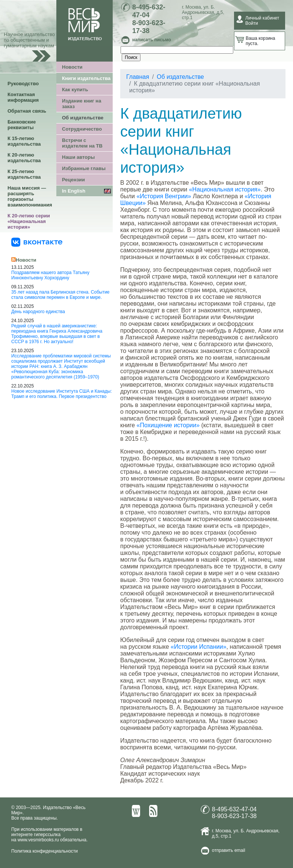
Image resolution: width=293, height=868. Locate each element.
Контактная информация (23, 97)
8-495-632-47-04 (149, 11)
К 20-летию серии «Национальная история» (29, 221)
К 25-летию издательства (24, 174)
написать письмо (152, 40)
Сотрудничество (82, 129)
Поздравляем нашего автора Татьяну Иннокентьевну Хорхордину (50, 275)
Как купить (75, 90)
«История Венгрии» (164, 196)
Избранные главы (84, 168)
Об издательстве (83, 118)
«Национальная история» (225, 189)
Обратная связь (27, 111)
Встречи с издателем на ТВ (82, 143)
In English (74, 191)
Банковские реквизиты (22, 125)
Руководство (23, 84)
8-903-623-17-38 (149, 27)
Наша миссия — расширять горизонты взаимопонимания (30, 196)
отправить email (229, 850)
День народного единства (38, 312)
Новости (72, 67)
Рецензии (73, 180)
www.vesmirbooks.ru (38, 840)
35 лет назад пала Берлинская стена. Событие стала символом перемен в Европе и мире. (60, 295)
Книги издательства (86, 78)
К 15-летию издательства (24, 141)
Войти (252, 23)
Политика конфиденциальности (45, 851)
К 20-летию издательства (24, 158)
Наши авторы (78, 157)
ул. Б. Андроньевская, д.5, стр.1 (203, 12)
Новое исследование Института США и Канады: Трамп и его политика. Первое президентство (62, 394)
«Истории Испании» (198, 647)
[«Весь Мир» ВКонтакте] (37, 242)
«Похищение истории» (168, 425)
